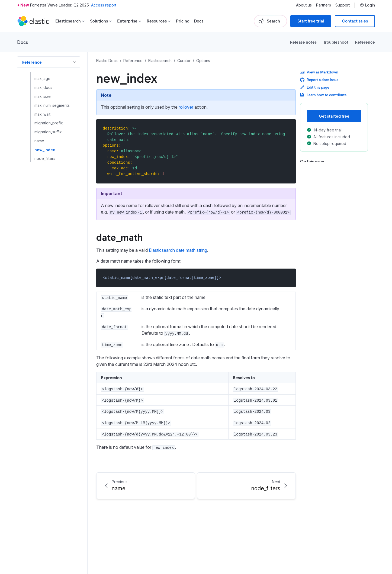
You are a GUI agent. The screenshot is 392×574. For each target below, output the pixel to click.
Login (367, 5)
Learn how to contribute (323, 95)
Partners (324, 5)
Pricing (183, 21)
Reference (365, 42)
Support (343, 5)
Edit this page (315, 87)
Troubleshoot (336, 42)
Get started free (334, 116)
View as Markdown (319, 72)
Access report (104, 5)
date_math (119, 237)
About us (304, 5)
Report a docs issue (319, 80)
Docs (199, 21)
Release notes (303, 42)
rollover (186, 107)
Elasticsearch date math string (178, 250)
